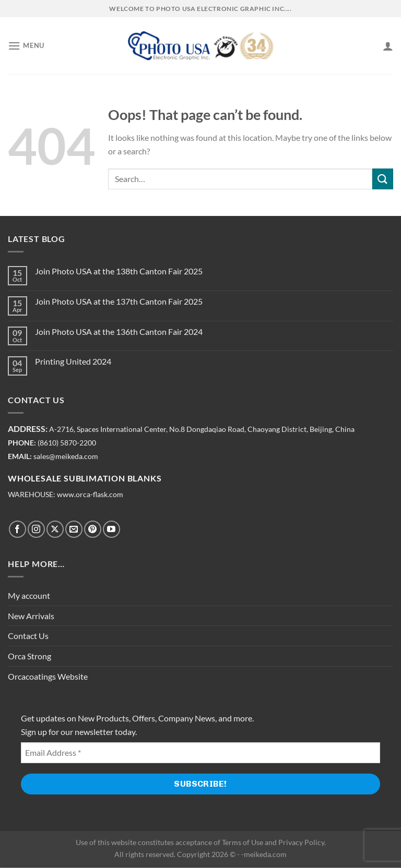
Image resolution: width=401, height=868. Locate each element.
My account (29, 595)
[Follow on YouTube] (111, 529)
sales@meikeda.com (66, 456)
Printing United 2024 (73, 361)
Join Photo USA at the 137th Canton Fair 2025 (119, 301)
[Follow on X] (55, 529)
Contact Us (28, 636)
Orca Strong (30, 656)
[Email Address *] (200, 753)
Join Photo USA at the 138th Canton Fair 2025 (119, 271)
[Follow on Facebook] (17, 529)
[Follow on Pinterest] (93, 529)
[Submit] (383, 179)
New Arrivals (31, 616)
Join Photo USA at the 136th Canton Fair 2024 (119, 331)
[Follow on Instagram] (36, 529)
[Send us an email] (74, 529)
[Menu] (26, 46)
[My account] (388, 46)
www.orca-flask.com (90, 495)
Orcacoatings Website (48, 676)
